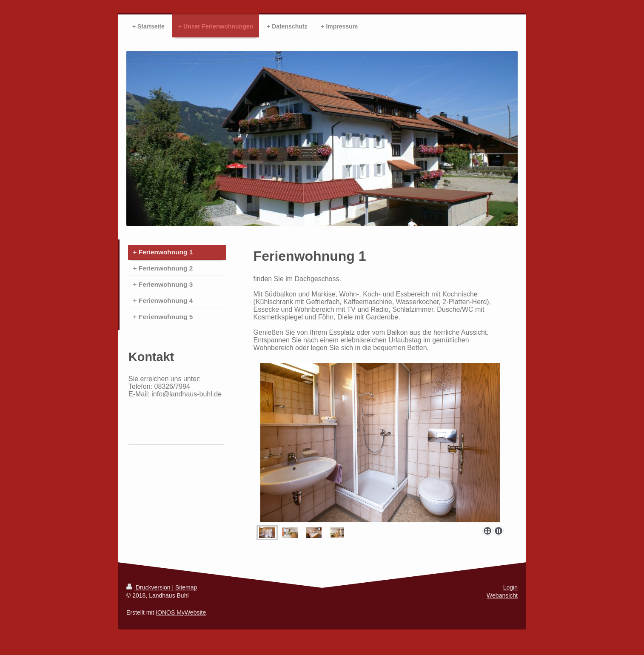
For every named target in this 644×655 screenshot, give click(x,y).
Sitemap (186, 587)
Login (510, 587)
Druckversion (149, 587)
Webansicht (502, 595)
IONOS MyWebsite (181, 612)
